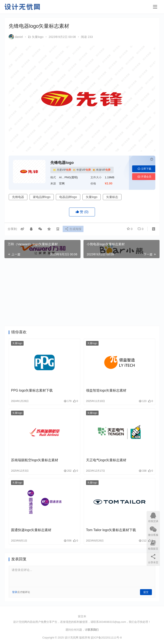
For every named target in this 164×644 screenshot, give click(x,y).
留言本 (82, 616)
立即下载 (144, 169)
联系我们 (93, 630)
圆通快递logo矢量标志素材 (31, 530)
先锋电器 (18, 197)
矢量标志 (112, 197)
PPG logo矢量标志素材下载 (32, 390)
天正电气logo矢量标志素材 (106, 460)
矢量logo (38, 37)
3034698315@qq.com (112, 622)
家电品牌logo (42, 197)
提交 (146, 592)
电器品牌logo (68, 197)
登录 (15, 592)
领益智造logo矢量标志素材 (106, 390)
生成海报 (74, 229)
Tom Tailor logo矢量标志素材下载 (111, 530)
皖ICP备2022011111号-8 (106, 638)
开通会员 (144, 177)
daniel (16, 37)
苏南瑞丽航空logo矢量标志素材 (35, 460)
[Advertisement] (82, 292)
